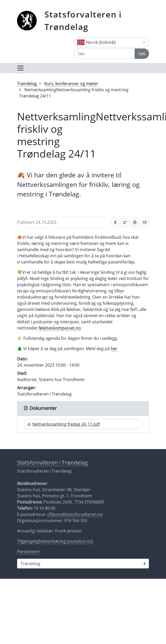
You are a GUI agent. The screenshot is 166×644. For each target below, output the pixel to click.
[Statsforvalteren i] (83, 564)
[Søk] (104, 54)
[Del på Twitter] (125, 222)
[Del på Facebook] (115, 222)
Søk (142, 54)
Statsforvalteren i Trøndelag (83, 20)
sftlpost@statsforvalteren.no (75, 514)
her (114, 349)
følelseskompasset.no (60, 328)
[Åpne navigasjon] (20, 68)
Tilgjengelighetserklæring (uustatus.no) (55, 541)
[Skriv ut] (135, 222)
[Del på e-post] (145, 222)
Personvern (28, 551)
